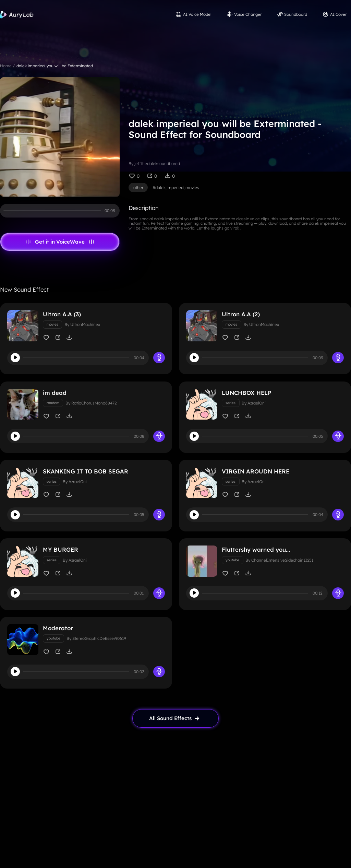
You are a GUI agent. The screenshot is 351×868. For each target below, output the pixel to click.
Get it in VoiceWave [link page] (60, 242)
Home (6, 66)
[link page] (175, 718)
